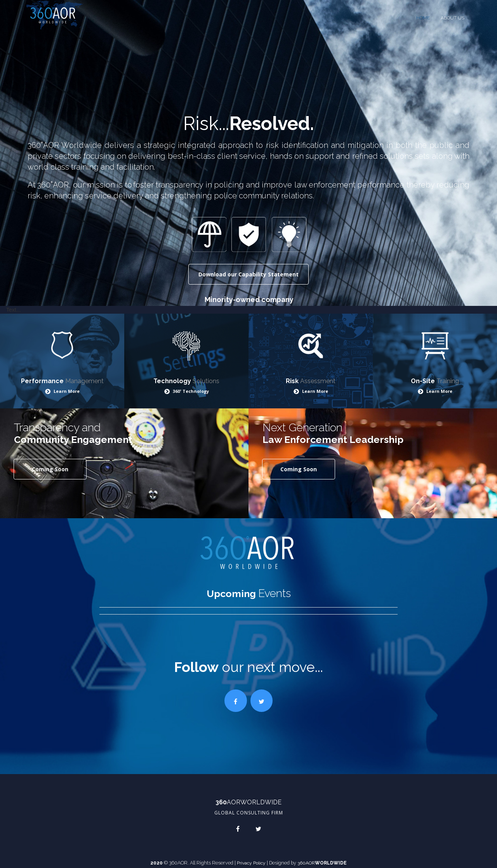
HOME (423, 18)
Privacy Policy (248, 859)
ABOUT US (453, 18)
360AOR (303, 859)
